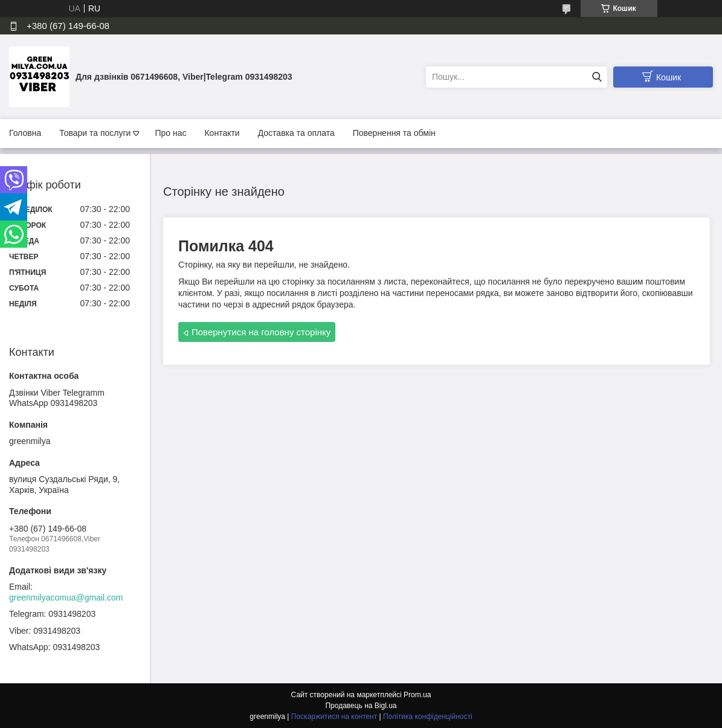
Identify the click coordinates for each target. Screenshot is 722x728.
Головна (25, 133)
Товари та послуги (95, 133)
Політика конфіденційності (428, 717)
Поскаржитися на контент (334, 717)
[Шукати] (597, 77)
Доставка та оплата (296, 133)
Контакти (222, 133)
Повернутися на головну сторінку (261, 332)
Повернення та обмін (394, 133)
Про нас (170, 133)
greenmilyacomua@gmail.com (66, 598)
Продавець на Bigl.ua (361, 706)
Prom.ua (417, 695)
